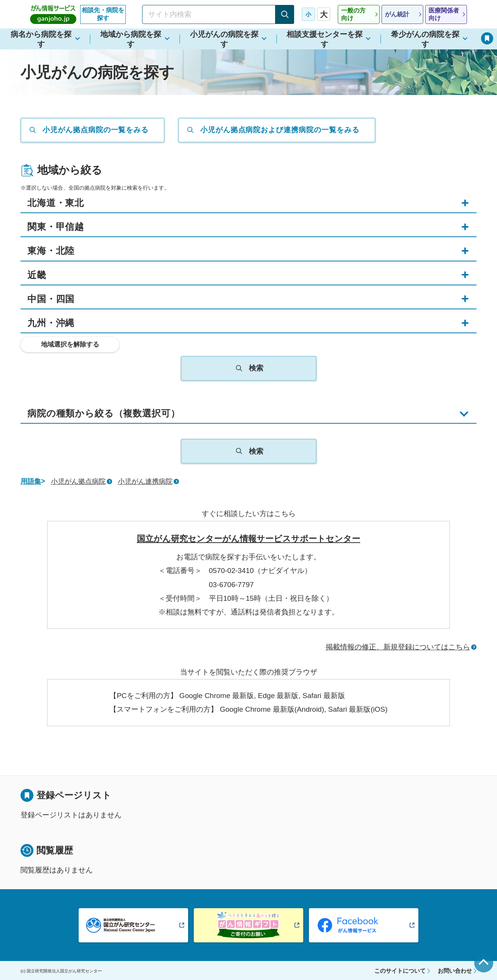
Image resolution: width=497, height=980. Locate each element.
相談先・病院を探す (103, 14)
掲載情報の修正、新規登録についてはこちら (398, 647)
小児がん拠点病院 (78, 481)
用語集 (31, 481)
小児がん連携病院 (145, 481)
